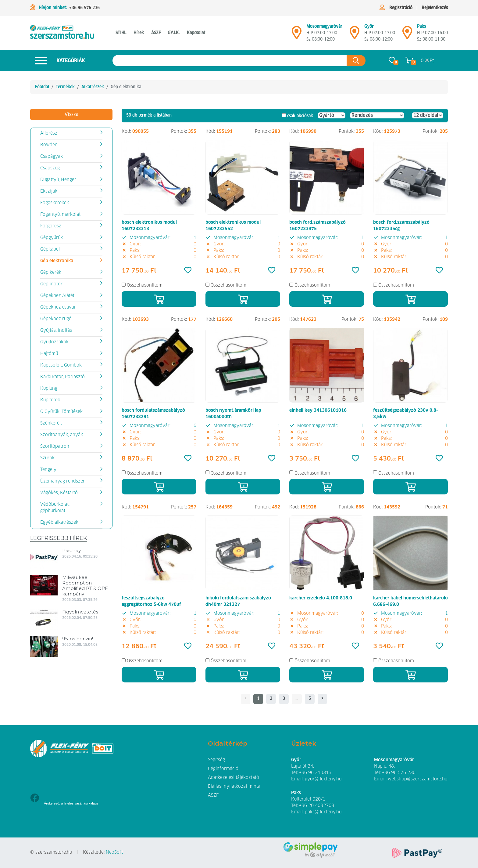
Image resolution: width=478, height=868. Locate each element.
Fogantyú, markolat (60, 215)
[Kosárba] (159, 299)
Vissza (71, 114)
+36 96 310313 (315, 773)
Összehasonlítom (145, 285)
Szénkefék (51, 423)
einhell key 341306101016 (318, 410)
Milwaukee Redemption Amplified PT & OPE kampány (85, 586)
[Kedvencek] (188, 271)
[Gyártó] (332, 115)
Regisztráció (401, 8)
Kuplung (49, 389)
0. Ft (427, 61)
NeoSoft (114, 852)
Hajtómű (49, 354)
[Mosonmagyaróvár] (297, 35)
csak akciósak (300, 116)
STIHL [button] (121, 33)
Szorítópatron (55, 447)
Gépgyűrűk (52, 238)
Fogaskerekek (55, 203)
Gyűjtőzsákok (54, 342)
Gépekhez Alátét (57, 296)
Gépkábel (50, 249)
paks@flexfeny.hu (323, 812)
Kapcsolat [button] (196, 33)
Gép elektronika (57, 261)
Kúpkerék (50, 400)
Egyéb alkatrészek (59, 523)
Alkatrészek (93, 87)
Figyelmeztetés (80, 612)
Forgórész (51, 226)
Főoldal (42, 87)
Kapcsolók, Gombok (61, 365)
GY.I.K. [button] (174, 33)
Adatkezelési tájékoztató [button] (234, 778)
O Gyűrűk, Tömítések (61, 412)
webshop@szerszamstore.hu (417, 779)
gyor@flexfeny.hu (323, 779)
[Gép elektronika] (62, 33)
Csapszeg (50, 168)
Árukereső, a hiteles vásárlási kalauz (71, 803)
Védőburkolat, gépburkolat (55, 508)
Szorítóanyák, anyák (62, 435)
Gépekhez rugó (56, 319)
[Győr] (355, 35)
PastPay (71, 550)
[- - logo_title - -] (322, 699)
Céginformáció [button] (223, 769)
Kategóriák (57, 61)
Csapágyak (52, 157)
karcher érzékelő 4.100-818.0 (321, 598)
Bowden (49, 145)
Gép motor (51, 284)
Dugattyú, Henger (58, 180)
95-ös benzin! (78, 639)
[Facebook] (35, 799)
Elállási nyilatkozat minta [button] (234, 787)
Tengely (48, 470)
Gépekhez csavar (58, 307)
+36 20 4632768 (317, 806)
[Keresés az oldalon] (230, 61)
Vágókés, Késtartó (59, 493)
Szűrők (47, 458)
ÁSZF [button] (156, 33)
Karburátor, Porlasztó (62, 377)
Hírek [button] (139, 33)
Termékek (65, 87)
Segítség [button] (216, 760)
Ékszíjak (49, 191)
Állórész (49, 133)
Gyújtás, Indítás (56, 331)
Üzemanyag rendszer (62, 481)
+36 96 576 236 (84, 8)
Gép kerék (51, 273)
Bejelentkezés (435, 8)
